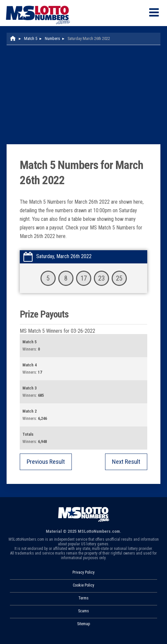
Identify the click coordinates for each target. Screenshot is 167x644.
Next (126, 462)
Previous (46, 462)
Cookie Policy (83, 585)
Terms (83, 598)
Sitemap (83, 624)
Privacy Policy (83, 572)
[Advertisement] (83, 95)
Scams (83, 611)
